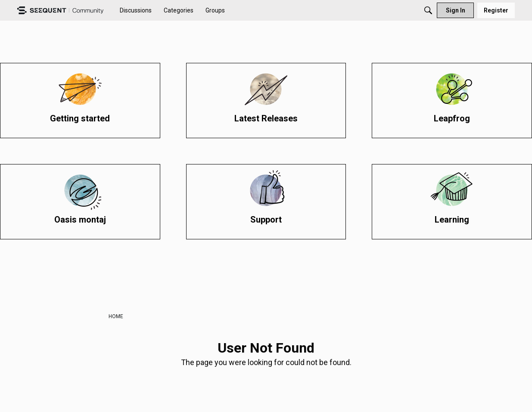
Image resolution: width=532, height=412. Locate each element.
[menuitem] (136, 10)
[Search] (428, 10)
